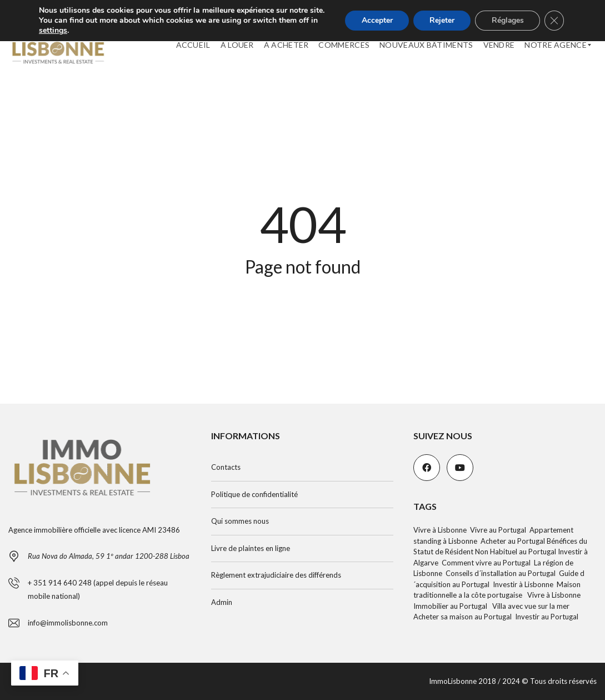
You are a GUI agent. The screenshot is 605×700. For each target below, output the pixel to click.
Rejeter (440, 25)
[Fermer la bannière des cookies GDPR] (554, 26)
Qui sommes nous (240, 521)
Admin (222, 602)
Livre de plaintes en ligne (251, 548)
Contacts (226, 467)
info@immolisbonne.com (68, 623)
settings (53, 41)
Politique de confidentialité (254, 494)
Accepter (374, 25)
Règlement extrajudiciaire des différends (276, 575)
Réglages (506, 25)
